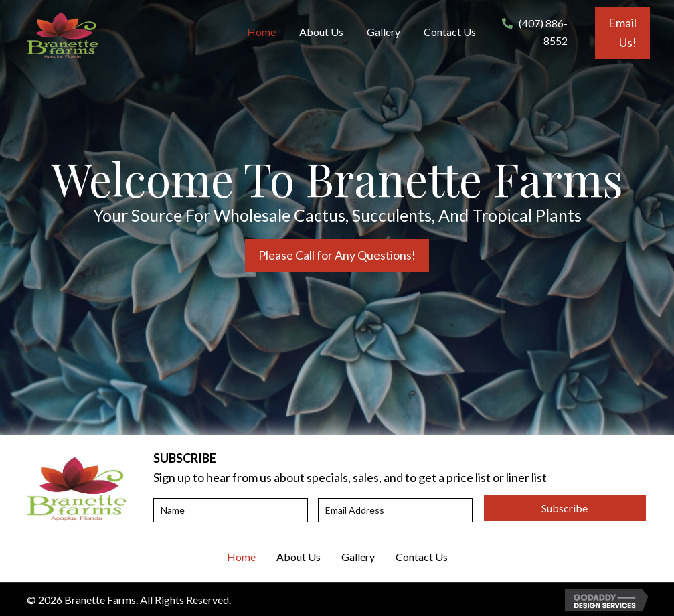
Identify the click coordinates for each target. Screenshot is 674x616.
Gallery (358, 557)
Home (241, 557)
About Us (299, 557)
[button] (622, 33)
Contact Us (422, 557)
